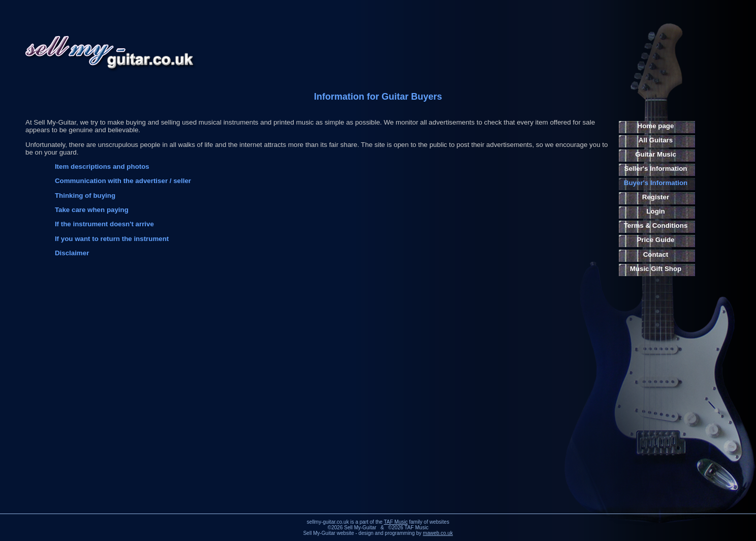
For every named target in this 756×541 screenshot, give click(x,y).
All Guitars (656, 140)
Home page (656, 126)
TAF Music (396, 522)
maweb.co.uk (438, 533)
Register (656, 197)
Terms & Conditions (656, 226)
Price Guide (655, 240)
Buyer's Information (656, 183)
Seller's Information (656, 169)
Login (655, 211)
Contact (656, 254)
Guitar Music (656, 154)
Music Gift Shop (656, 269)
